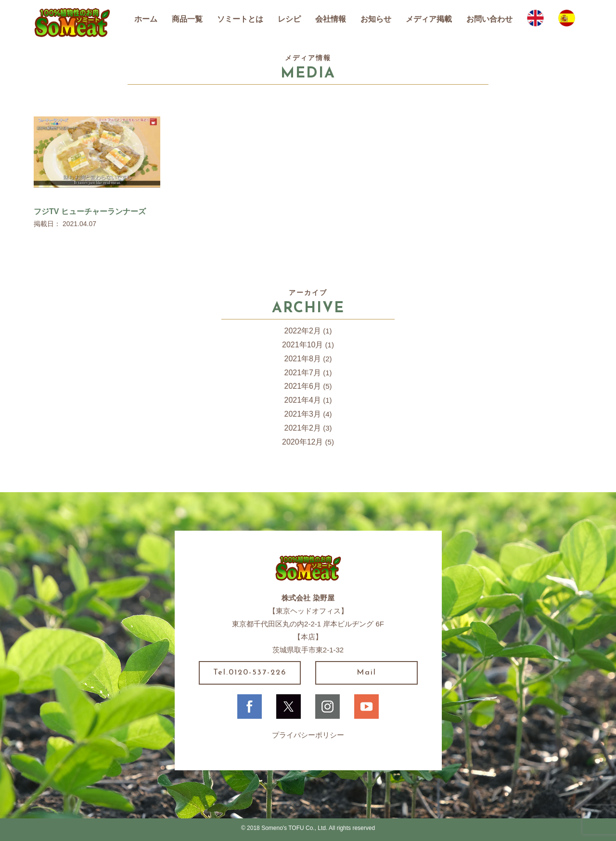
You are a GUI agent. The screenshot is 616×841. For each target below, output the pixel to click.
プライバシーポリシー (308, 735)
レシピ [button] (289, 19)
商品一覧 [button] (187, 19)
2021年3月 (303, 414)
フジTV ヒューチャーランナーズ (90, 211)
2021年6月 (303, 386)
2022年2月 (303, 331)
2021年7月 (303, 373)
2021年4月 (303, 400)
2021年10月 (302, 345)
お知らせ (376, 19)
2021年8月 (303, 359)
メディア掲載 (429, 19)
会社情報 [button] (331, 19)
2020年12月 (302, 442)
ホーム (146, 19)
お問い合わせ (489, 19)
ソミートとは (240, 19)
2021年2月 (303, 428)
